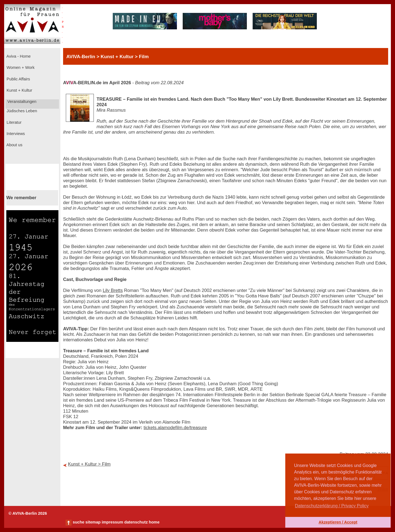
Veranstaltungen (21, 102)
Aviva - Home (18, 56)
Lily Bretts (113, 290)
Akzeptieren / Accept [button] (338, 522)
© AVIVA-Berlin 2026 (28, 513)
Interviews (15, 134)
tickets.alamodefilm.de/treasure (175, 428)
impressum (112, 522)
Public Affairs (18, 79)
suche (78, 522)
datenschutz (136, 522)
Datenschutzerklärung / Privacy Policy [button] (332, 506)
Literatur (13, 122)
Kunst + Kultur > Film (89, 464)
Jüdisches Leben (21, 111)
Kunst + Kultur (19, 90)
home (154, 522)
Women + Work (20, 67)
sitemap (93, 522)
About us (14, 145)
